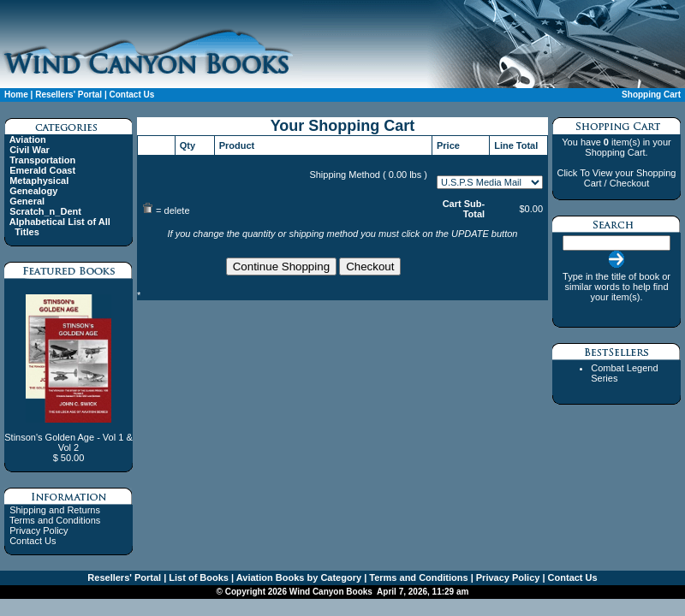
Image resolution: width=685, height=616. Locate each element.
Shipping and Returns (55, 510)
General (27, 201)
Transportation (42, 160)
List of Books (197, 577)
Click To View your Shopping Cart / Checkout (616, 178)
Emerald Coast (42, 170)
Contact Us (131, 95)
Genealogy (33, 191)
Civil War (30, 150)
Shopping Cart (651, 95)
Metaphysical (39, 181)
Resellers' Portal (68, 95)
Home (16, 95)
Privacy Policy (39, 530)
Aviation (28, 139)
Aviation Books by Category (298, 577)
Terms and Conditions (55, 520)
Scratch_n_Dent (45, 211)
